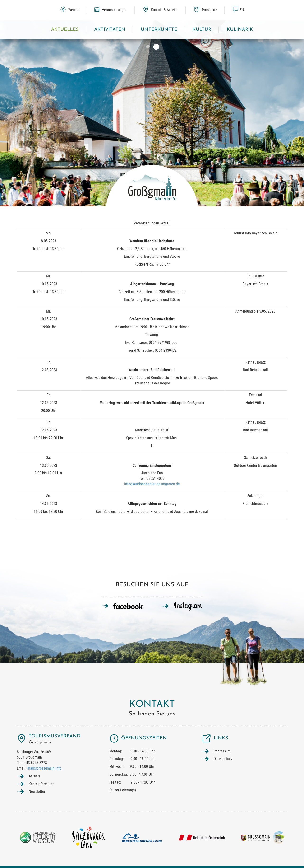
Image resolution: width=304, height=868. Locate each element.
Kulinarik (240, 30)
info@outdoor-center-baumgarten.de (152, 484)
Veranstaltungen (111, 10)
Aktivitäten (110, 30)
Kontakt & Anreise (161, 10)
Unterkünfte (159, 30)
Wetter (69, 10)
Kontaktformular (41, 784)
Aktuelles (65, 30)
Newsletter (37, 791)
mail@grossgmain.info (44, 768)
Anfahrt (34, 776)
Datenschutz (223, 759)
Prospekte (205, 10)
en (238, 10)
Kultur (202, 30)
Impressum (222, 751)
